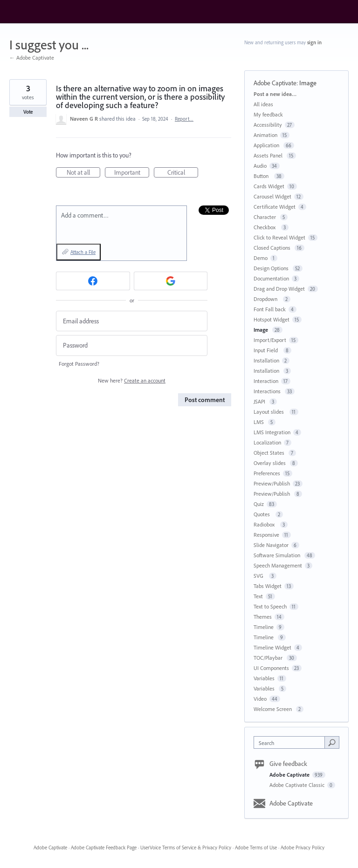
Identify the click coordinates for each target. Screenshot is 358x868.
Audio (260, 166)
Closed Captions (273, 248)
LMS (259, 422)
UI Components (271, 668)
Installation (266, 360)
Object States (270, 453)
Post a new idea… (275, 94)
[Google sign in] (171, 281)
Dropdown (267, 299)
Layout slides (270, 412)
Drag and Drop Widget (279, 289)
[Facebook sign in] (93, 281)
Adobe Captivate (275, 83)
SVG (260, 576)
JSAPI (260, 401)
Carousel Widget (272, 196)
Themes (263, 617)
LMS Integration (272, 432)
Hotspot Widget (272, 319)
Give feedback (288, 764)
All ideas (263, 104)
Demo (261, 258)
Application (267, 145)
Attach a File (83, 252)
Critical (183, 173)
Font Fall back (270, 309)
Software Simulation (278, 555)
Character (265, 217)
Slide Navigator (271, 545)
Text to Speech (270, 606)
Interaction (266, 381)
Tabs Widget (268, 586)
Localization (267, 442)
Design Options (272, 268)
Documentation (271, 278)
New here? (132, 380)
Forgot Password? (79, 364)
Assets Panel (269, 155)
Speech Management (278, 565)
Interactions (268, 391)
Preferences (267, 473)
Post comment (205, 400)
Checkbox (266, 227)
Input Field (267, 350)
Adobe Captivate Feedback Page (104, 847)
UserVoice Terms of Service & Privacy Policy (186, 847)
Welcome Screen (273, 709)
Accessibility (268, 125)
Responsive (266, 535)
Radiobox (265, 524)
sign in (314, 42)
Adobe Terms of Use (256, 847)
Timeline (264, 627)
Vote (28, 112)
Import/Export (270, 340)
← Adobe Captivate (32, 58)
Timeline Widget (272, 647)
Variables (264, 678)
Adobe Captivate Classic (298, 785)
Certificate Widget (275, 207)
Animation (265, 135)
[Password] (132, 345)
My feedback (268, 114)
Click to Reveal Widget (279, 237)
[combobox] (291, 742)
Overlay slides (270, 463)
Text (258, 596)
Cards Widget (269, 186)
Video (260, 699)
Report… (184, 119)
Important (132, 173)
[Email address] (132, 321)
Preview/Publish (272, 483)
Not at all (84, 173)
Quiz (259, 504)
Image (309, 83)
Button (262, 176)
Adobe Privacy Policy (303, 847)
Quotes (263, 514)
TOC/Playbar (269, 658)
